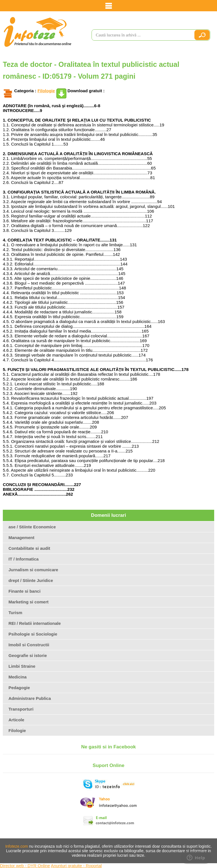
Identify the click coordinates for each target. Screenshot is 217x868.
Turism (15, 613)
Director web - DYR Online (25, 866)
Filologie (46, 91)
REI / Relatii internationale (35, 623)
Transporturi (21, 709)
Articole (16, 720)
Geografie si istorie (28, 655)
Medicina (18, 677)
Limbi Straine (22, 666)
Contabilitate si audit (29, 548)
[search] (140, 35)
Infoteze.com (17, 846)
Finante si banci (24, 591)
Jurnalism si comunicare (33, 570)
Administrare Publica (30, 698)
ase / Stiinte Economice (32, 527)
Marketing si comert (29, 602)
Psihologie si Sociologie (33, 634)
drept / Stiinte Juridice (31, 580)
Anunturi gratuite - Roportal (76, 866)
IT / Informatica (24, 559)
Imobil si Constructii (29, 645)
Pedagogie (19, 688)
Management (21, 538)
